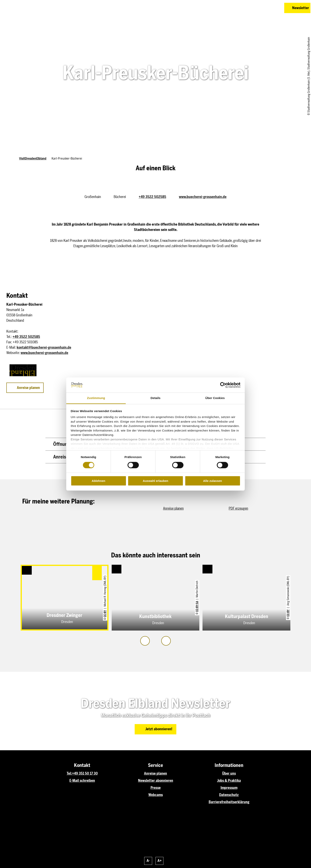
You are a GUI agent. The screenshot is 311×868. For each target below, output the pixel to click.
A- (148, 861)
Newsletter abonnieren (156, 781)
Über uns (229, 773)
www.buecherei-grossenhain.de (203, 197)
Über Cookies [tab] (215, 398)
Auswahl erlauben (155, 481)
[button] (253, 8)
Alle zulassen (213, 481)
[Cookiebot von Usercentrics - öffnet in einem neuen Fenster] (223, 385)
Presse (156, 788)
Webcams (156, 795)
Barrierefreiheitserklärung (229, 802)
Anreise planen (155, 773)
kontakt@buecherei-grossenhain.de (44, 347)
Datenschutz (229, 795)
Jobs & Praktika (229, 781)
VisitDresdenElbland (33, 158)
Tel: (69, 773)
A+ (160, 861)
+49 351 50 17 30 (85, 773)
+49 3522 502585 (152, 197)
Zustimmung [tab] (96, 398)
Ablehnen (98, 481)
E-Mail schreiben (82, 781)
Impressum (229, 788)
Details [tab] (155, 398)
